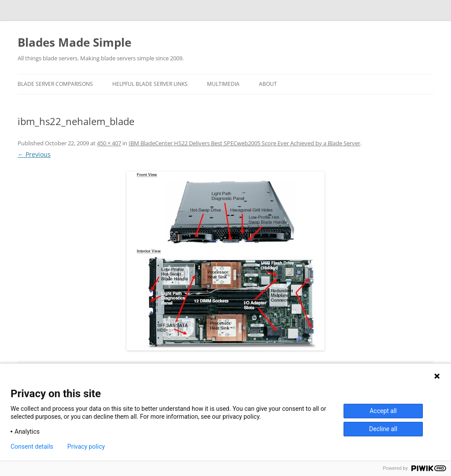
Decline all (383, 429)
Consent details (32, 446)
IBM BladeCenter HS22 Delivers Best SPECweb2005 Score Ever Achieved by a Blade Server (244, 143)
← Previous (34, 154)
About (268, 84)
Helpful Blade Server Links (150, 84)
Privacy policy (86, 446)
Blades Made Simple (74, 42)
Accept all (383, 411)
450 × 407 (109, 143)
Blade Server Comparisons (55, 84)
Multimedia (223, 84)
